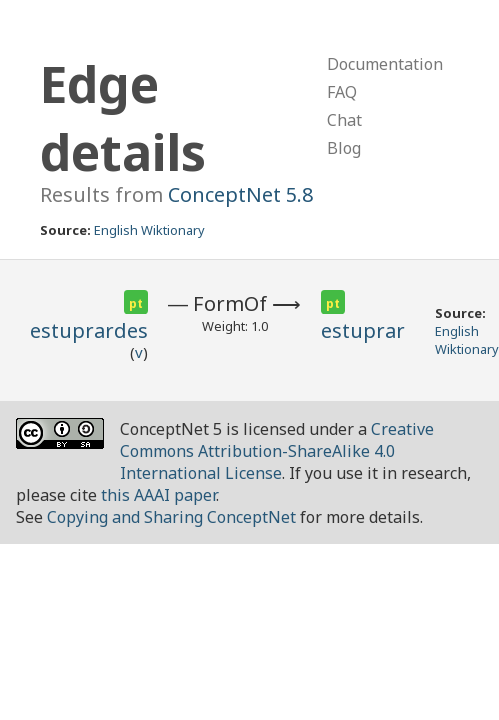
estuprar (363, 330)
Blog (344, 148)
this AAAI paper (158, 495)
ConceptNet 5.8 (240, 194)
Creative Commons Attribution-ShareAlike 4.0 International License (277, 451)
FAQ (342, 92)
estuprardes (89, 330)
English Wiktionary (149, 230)
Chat (344, 120)
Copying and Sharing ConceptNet (171, 517)
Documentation (385, 64)
